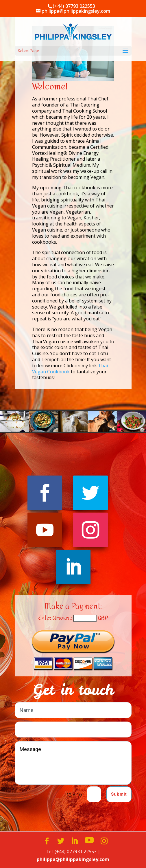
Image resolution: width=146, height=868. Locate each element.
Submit (119, 794)
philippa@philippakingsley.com (73, 859)
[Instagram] (104, 841)
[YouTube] (89, 841)
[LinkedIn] (75, 841)
